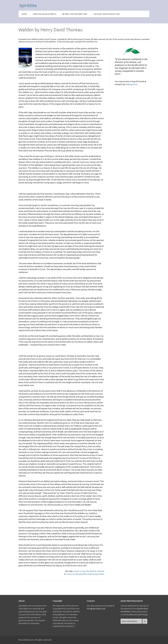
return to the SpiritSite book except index (85, 574)
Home (24, 14)
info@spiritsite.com (96, 609)
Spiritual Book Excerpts (45, 14)
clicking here (131, 84)
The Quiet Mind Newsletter (106, 14)
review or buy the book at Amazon (89, 571)
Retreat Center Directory (75, 14)
